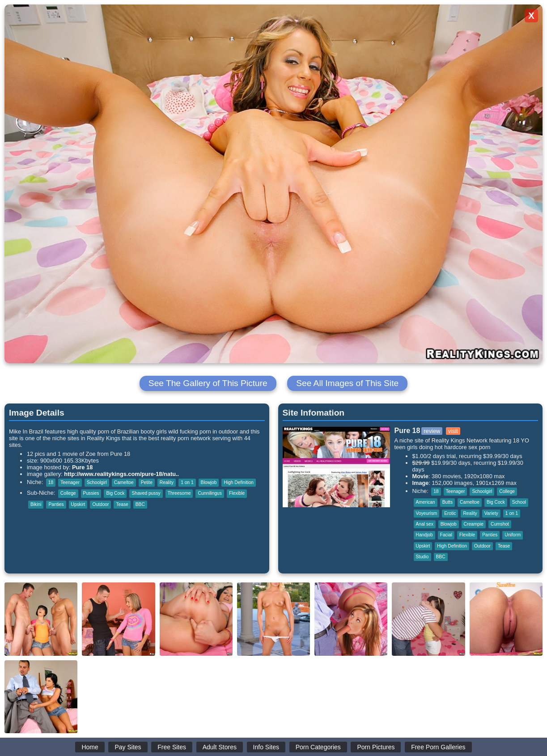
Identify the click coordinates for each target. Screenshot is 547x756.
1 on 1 (187, 482)
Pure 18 (82, 467)
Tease (122, 504)
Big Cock (115, 493)
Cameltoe (124, 482)
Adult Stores (220, 747)
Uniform (513, 535)
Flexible (237, 493)
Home (90, 747)
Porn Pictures (376, 747)
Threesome (179, 493)
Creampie (474, 524)
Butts (447, 502)
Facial (446, 535)
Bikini (36, 504)
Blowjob (209, 482)
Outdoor (100, 504)
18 (51, 482)
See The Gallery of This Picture (208, 383)
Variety (491, 513)
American (426, 502)
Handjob (424, 535)
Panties (56, 504)
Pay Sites (128, 747)
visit (453, 431)
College (68, 493)
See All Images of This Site (347, 383)
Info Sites (266, 747)
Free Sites (172, 747)
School (519, 502)
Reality (167, 482)
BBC (140, 504)
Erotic (450, 513)
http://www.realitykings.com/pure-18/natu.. (121, 474)
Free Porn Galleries (438, 747)
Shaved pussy (146, 493)
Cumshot (500, 524)
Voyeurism (427, 513)
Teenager (70, 482)
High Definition (239, 482)
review (432, 431)
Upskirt (78, 504)
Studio (422, 557)
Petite (147, 482)
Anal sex (425, 524)
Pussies (91, 493)
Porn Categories (318, 747)
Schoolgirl (97, 482)
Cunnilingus (210, 493)
